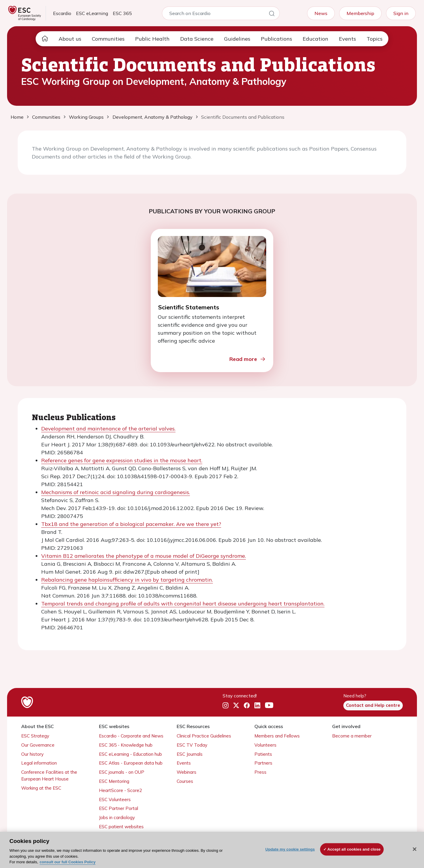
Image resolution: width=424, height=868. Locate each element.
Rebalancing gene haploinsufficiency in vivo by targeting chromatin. (127, 580)
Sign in (401, 13)
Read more (248, 359)
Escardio (62, 13)
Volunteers (265, 745)
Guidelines (237, 39)
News (321, 13)
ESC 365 (122, 13)
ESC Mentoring (114, 781)
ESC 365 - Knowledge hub (126, 745)
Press (260, 772)
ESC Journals (190, 754)
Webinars (187, 772)
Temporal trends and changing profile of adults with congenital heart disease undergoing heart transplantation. (183, 604)
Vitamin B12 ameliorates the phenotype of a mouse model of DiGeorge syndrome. (144, 556)
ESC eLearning (92, 13)
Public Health (152, 39)
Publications (276, 39)
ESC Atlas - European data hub (131, 763)
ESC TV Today (192, 745)
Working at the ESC (41, 788)
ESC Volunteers (115, 799)
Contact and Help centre (373, 705)
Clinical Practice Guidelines (204, 736)
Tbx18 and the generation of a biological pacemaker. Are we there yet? (131, 524)
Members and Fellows (277, 736)
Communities (108, 39)
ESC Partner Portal (119, 808)
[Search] (272, 14)
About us (70, 39)
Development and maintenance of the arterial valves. (108, 429)
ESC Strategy (35, 736)
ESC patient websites (121, 827)
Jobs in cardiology (117, 817)
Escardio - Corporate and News (131, 736)
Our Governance (38, 745)
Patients (263, 754)
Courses (185, 781)
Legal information (39, 763)
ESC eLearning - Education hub (130, 754)
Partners (263, 763)
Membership (360, 13)
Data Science (197, 39)
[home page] (45, 39)
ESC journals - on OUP (122, 772)
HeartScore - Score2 (120, 790)
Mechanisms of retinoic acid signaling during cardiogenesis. (116, 492)
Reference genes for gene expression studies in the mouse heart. (122, 460)
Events (347, 39)
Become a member (352, 736)
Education (315, 39)
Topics (375, 39)
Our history (32, 754)
